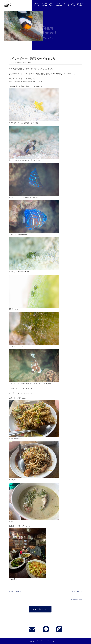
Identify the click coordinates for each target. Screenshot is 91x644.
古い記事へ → (77, 592)
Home (37, 4)
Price (51, 4)
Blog (73, 4)
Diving (44, 4)
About (66, 4)
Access (59, 4)
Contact (80, 4)
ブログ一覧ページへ (40, 609)
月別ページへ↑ (77, 599)
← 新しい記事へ (15, 592)
